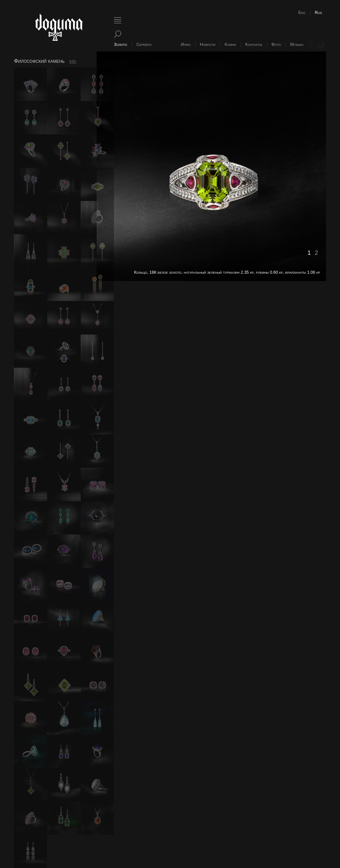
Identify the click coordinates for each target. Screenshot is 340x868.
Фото (276, 45)
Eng (302, 13)
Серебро (144, 45)
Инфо (186, 45)
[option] (211, 166)
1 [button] (309, 253)
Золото (120, 45)
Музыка (297, 45)
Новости (208, 45)
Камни (230, 45)
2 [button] (316, 253)
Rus (318, 13)
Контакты (254, 45)
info (73, 61)
